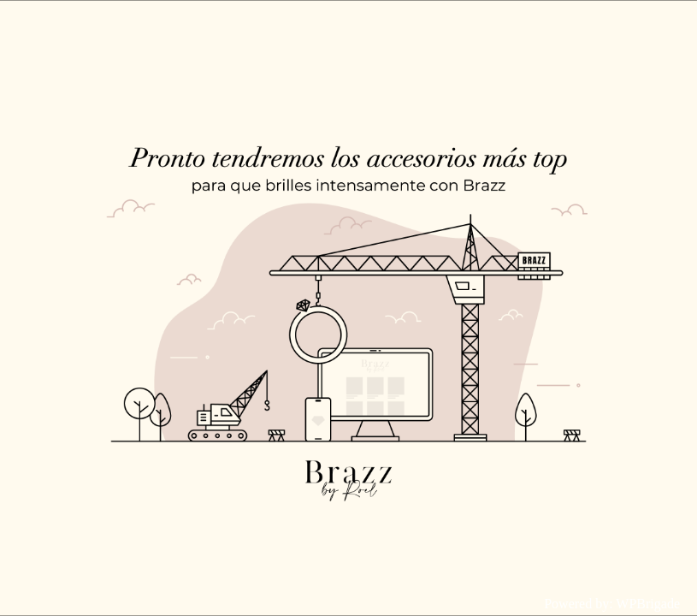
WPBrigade (648, 604)
